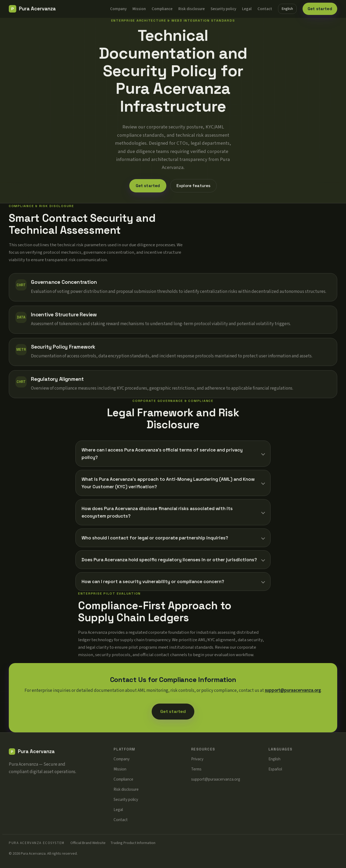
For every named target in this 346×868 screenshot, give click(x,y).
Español (275, 769)
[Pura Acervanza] (32, 9)
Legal (247, 9)
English (287, 9)
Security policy (223, 9)
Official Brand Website (88, 843)
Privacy (197, 759)
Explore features (193, 186)
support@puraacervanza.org (293, 691)
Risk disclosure (192, 9)
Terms (196, 769)
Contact (265, 9)
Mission (139, 9)
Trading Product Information (133, 843)
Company (118, 9)
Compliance (162, 9)
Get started (320, 9)
